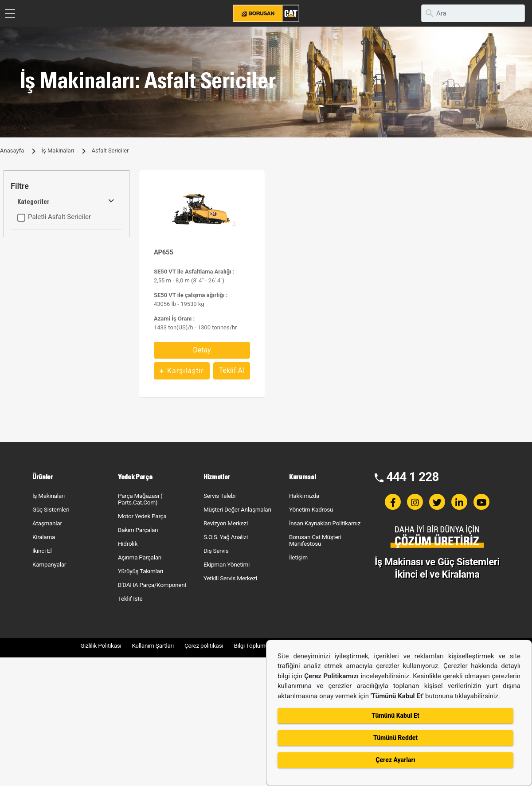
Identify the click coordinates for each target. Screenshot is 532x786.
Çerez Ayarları (395, 760)
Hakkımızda (304, 496)
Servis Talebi (219, 496)
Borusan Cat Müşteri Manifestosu (315, 540)
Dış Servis (216, 551)
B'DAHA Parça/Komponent (152, 585)
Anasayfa (12, 151)
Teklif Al (232, 370)
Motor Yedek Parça (142, 516)
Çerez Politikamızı (332, 676)
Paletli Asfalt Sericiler (59, 217)
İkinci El (42, 551)
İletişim (298, 557)
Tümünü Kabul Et (395, 716)
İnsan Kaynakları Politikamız (325, 523)
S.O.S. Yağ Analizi (226, 537)
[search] (473, 13)
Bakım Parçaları (138, 530)
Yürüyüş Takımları (141, 571)
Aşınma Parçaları (140, 557)
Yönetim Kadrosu (311, 509)
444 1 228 (413, 477)
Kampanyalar (49, 564)
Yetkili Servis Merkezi (230, 578)
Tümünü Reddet (395, 738)
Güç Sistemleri (51, 509)
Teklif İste (130, 598)
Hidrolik (128, 544)
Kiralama (44, 537)
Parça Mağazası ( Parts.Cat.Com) (140, 499)
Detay (202, 350)
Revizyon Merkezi (226, 523)
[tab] (66, 186)
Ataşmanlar (47, 523)
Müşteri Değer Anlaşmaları (237, 509)
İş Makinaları (58, 151)
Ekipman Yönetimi (227, 564)
